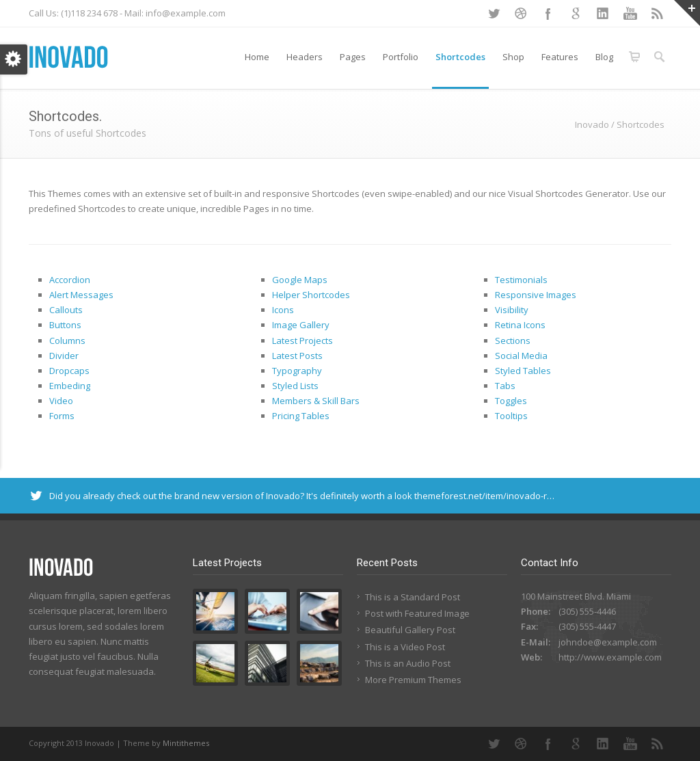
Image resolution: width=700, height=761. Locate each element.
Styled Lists (295, 386)
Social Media (521, 356)
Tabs (505, 386)
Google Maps (300, 280)
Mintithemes (186, 743)
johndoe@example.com (608, 642)
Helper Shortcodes (311, 295)
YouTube (630, 14)
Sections (513, 341)
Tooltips (511, 416)
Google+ (576, 14)
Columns (67, 341)
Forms (62, 416)
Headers (305, 57)
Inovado (592, 124)
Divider (64, 356)
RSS (658, 14)
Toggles (511, 401)
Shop (513, 57)
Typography (297, 371)
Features (560, 57)
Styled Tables (523, 371)
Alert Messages (81, 295)
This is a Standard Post (413, 597)
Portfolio (401, 57)
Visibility (512, 310)
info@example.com (186, 13)
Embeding (70, 386)
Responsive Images (536, 295)
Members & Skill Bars (316, 401)
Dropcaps (69, 371)
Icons (283, 310)
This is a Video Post (405, 647)
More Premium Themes (413, 680)
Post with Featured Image (417, 613)
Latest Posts (297, 356)
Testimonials (521, 280)
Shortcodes (460, 57)
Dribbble (521, 14)
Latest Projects (302, 341)
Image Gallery (301, 325)
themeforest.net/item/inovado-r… (484, 496)
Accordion (70, 280)
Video (61, 401)
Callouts (66, 310)
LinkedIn (603, 14)
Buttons (65, 325)
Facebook (548, 14)
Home (257, 57)
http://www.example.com (610, 657)
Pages (353, 57)
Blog (604, 57)
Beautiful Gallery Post (410, 630)
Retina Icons (520, 325)
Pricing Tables (301, 416)
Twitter (494, 14)
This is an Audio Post (408, 663)
